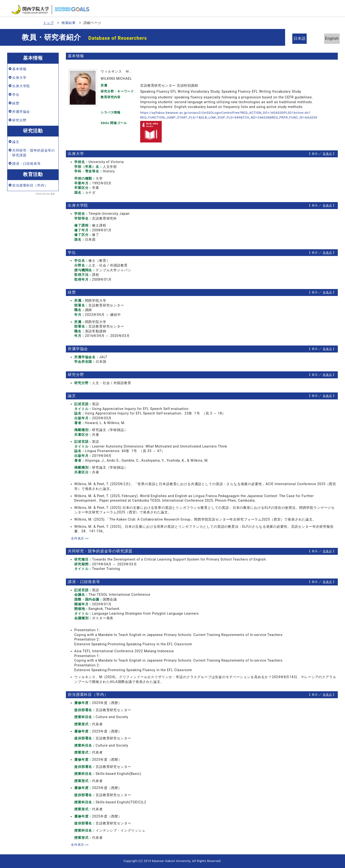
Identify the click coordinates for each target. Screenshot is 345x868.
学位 (16, 95)
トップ (49, 23)
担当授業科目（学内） (30, 185)
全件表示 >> (80, 538)
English (328, 38)
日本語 (302, 38)
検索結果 (69, 23)
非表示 (327, 154)
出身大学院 (21, 86)
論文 (16, 142)
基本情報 (19, 69)
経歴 (16, 103)
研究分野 (19, 120)
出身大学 (19, 78)
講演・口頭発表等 (26, 164)
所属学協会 (21, 112)
